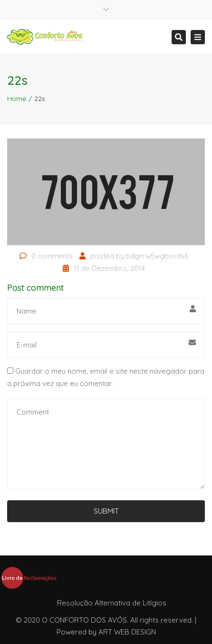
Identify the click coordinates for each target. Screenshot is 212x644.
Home (17, 99)
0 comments (52, 256)
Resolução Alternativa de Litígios (112, 603)
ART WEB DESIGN (127, 632)
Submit (106, 511)
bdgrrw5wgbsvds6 (157, 256)
